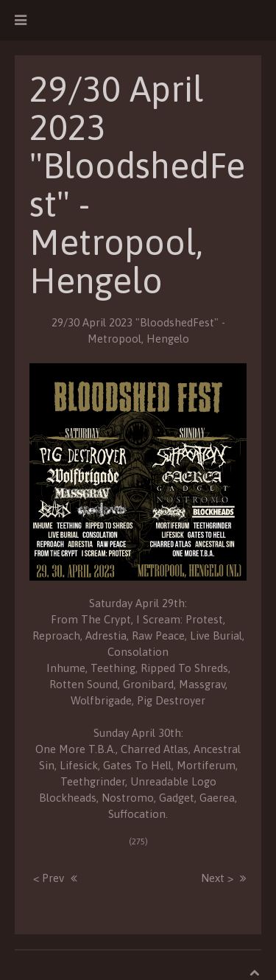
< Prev (49, 878)
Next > (217, 878)
